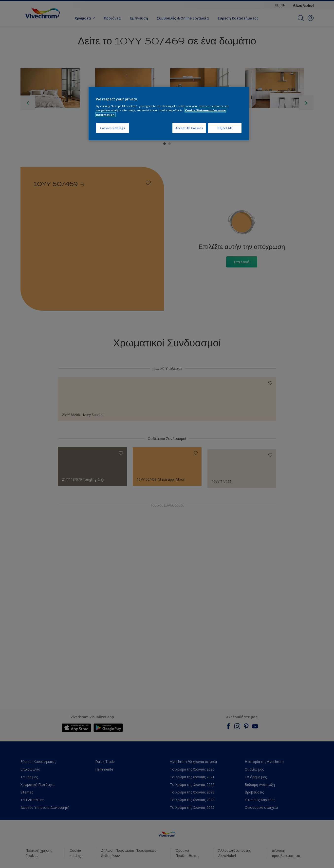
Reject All (225, 128)
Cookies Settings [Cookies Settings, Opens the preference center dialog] (113, 128)
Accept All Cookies (189, 128)
